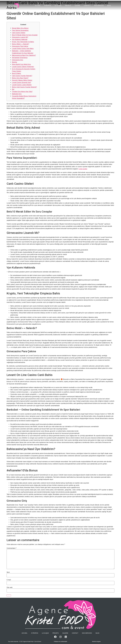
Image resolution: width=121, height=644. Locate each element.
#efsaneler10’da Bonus (20, 58)
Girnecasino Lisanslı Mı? (20, 37)
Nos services (103, 3)
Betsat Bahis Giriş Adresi (20, 28)
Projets (72, 3)
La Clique (62, 3)
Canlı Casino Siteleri (19, 33)
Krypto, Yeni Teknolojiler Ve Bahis (23, 42)
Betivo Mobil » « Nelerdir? (21, 44)
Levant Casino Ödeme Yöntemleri (23, 67)
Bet (13, 89)
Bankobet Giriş (17, 94)
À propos (51, 3)
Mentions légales (96, 642)
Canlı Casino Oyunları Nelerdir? (22, 76)
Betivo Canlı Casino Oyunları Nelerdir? (24, 87)
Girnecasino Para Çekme (20, 46)
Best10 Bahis (16, 73)
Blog (73, 8)
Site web (10, 587)
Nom (8, 572)
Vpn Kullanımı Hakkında (20, 39)
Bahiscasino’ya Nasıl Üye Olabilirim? (24, 55)
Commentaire (12, 548)
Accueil (41, 3)
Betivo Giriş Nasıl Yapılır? (20, 78)
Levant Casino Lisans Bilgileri (22, 85)
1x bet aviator (83, 169)
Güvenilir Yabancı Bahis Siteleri (22, 80)
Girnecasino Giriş (18, 60)
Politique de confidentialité (60, 642)
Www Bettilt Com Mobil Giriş (21, 64)
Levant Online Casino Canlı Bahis (23, 49)
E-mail (9, 580)
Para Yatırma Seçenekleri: (20, 30)
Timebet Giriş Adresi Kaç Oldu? (22, 92)
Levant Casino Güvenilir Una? (22, 83)
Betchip (15, 62)
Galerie (81, 3)
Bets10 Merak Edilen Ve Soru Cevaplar (25, 35)
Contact (91, 3)
